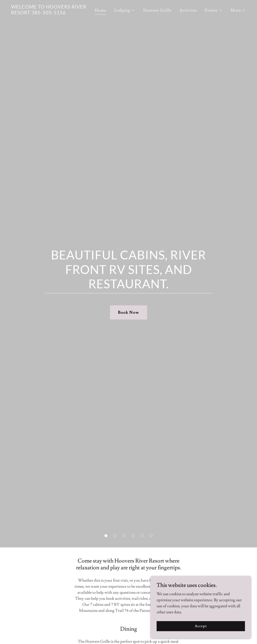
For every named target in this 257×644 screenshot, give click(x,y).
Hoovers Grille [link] (157, 10)
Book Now (128, 312)
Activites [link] (188, 10)
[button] (106, 536)
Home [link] (101, 10)
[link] (52, 13)
